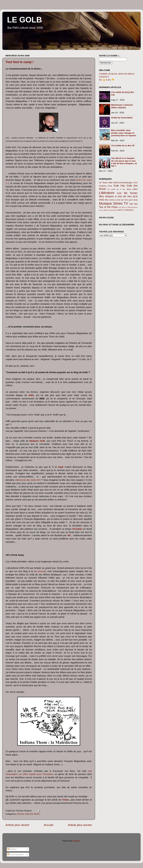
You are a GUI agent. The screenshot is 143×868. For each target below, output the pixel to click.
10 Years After (106, 183)
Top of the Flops (108, 207)
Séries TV (121, 203)
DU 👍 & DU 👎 (107, 80)
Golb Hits (119, 186)
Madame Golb (37, 441)
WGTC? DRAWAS (126, 210)
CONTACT (104, 77)
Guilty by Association (122, 118)
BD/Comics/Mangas (123, 183)
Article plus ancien (80, 825)
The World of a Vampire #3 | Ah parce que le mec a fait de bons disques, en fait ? (124, 162)
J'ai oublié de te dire (116, 189)
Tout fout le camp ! (20, 62)
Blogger (76, 841)
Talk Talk (133, 204)
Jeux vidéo (132, 189)
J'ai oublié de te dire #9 (123, 146)
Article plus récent (17, 825)
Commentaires (16, 854)
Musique (105, 203)
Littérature (107, 193)
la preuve (40, 571)
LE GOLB (25, 20)
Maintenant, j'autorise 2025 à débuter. (122, 106)
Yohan (65, 800)
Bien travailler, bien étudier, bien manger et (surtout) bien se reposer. (124, 133)
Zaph (61, 467)
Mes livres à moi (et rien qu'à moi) (121, 200)
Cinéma (20, 814)
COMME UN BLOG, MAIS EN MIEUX (117, 74)
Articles (12, 849)
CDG (135, 183)
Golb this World (32, 814)
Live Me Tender (127, 193)
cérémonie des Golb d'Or (28, 480)
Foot (110, 186)
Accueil (48, 825)
